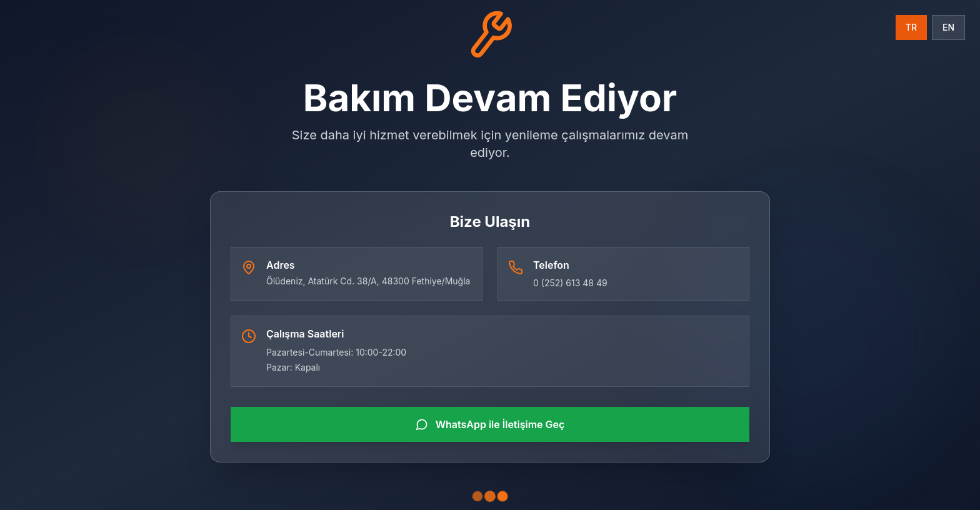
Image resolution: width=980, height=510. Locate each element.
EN (948, 27)
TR (911, 27)
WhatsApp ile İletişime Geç (490, 424)
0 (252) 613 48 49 (570, 283)
